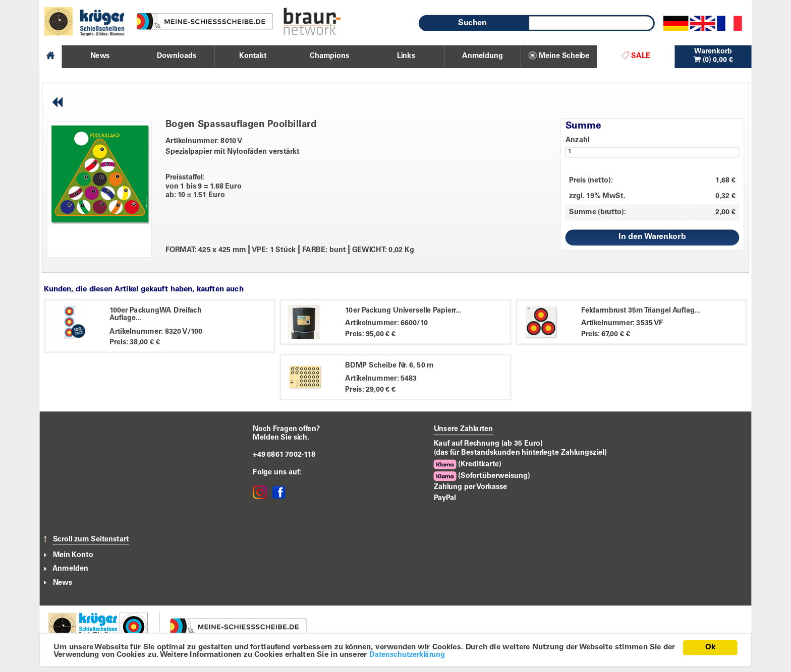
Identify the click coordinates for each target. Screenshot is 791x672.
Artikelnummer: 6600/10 (386, 324)
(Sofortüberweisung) (482, 476)
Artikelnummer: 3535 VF (622, 324)
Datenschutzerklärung (407, 655)
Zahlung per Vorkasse (471, 487)
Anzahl (578, 140)
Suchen (473, 23)
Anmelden (70, 569)
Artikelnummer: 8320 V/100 (156, 332)
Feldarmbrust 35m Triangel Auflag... (641, 311)
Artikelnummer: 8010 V (204, 141)
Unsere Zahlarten (464, 429)
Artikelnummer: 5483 (381, 379)
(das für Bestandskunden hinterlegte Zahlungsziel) (520, 453)
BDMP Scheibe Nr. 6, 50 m (389, 365)
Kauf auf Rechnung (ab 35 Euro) (488, 444)
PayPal (445, 498)
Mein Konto (73, 555)
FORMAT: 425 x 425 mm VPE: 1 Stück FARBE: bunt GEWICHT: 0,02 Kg (290, 251)
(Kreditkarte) (468, 465)
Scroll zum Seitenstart (91, 539)
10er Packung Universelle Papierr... (403, 311)
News (63, 583)
